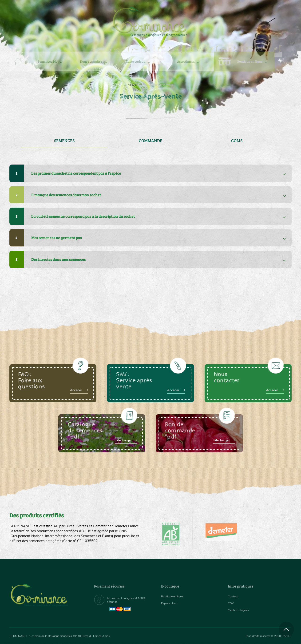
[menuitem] (270, 9)
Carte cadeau (136, 61)
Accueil (133, 85)
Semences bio (48, 61)
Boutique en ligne (250, 61)
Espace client (171, 603)
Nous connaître (91, 61)
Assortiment (186, 61)
